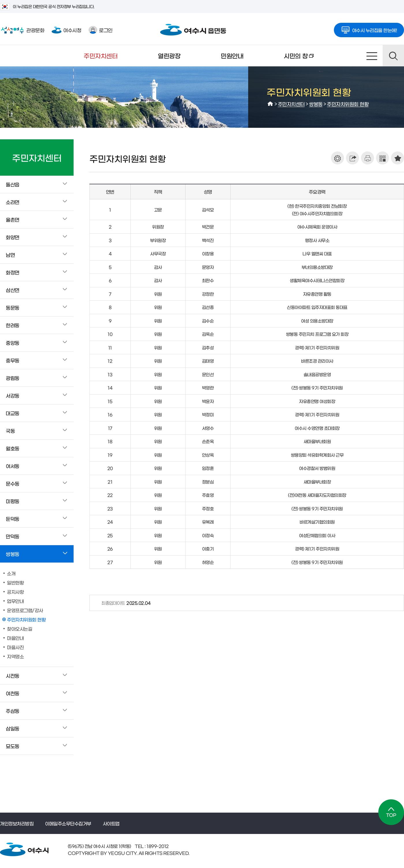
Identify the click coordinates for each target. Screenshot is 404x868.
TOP (391, 812)
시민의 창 (289, 59)
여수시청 (66, 30)
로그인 (101, 30)
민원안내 (232, 56)
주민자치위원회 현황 (348, 104)
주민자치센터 (101, 56)
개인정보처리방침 (17, 823)
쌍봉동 (316, 104)
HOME (270, 104)
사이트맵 (372, 56)
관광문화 (22, 30)
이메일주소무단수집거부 (68, 823)
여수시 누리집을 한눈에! (369, 28)
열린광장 (169, 56)
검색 (393, 56)
